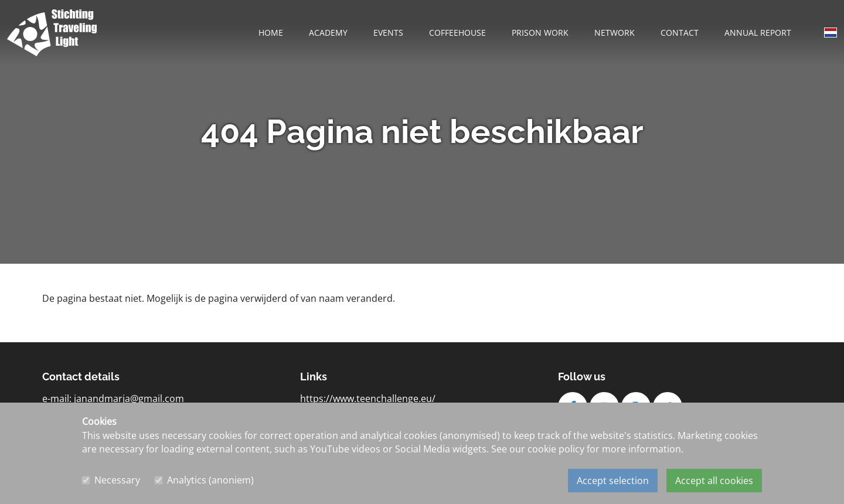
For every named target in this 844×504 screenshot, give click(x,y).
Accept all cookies (714, 481)
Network (615, 33)
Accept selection (613, 481)
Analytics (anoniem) (210, 481)
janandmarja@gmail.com (129, 399)
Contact (680, 33)
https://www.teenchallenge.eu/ (368, 399)
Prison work (540, 33)
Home (271, 33)
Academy (328, 33)
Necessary (117, 481)
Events (388, 33)
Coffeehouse (457, 33)
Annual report (758, 33)
